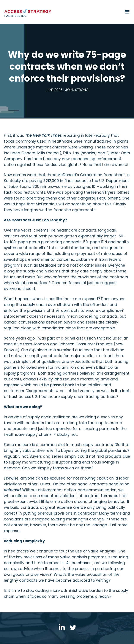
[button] (126, 13)
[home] (64, 13)
